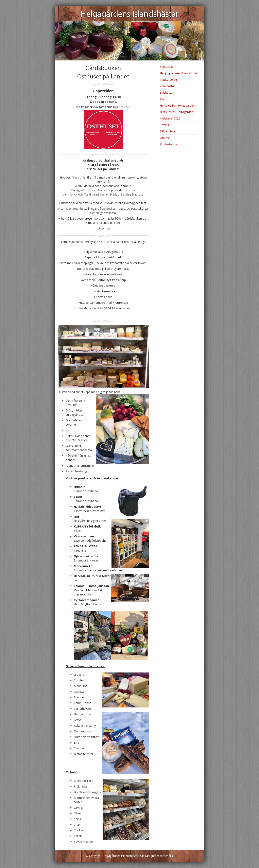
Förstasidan (168, 67)
